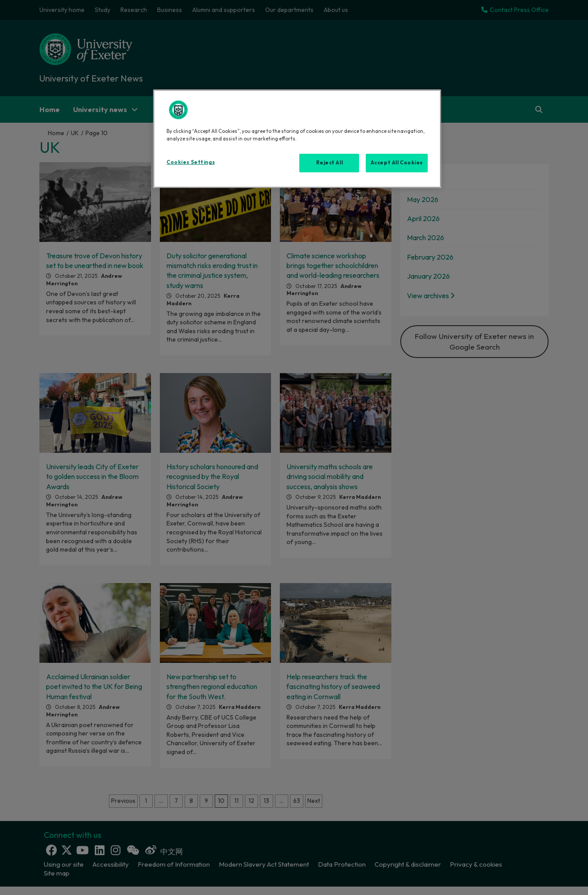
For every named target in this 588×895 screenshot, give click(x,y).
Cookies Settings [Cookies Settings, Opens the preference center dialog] (191, 162)
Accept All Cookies (397, 163)
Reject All (330, 163)
